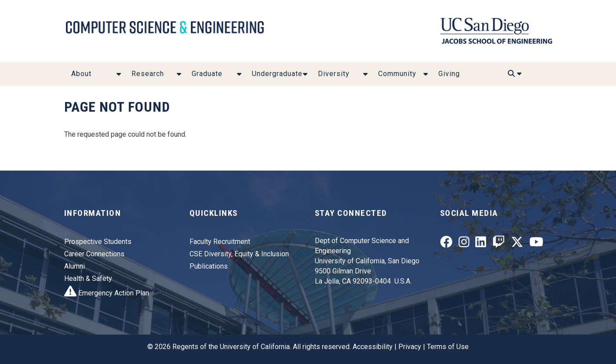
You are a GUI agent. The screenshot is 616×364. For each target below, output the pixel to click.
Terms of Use (448, 347)
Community (397, 74)
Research (148, 74)
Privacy (410, 347)
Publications (209, 266)
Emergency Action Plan (107, 293)
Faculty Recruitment (220, 242)
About (81, 74)
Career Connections (94, 254)
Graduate (207, 74)
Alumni (75, 266)
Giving (449, 74)
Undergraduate (277, 74)
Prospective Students (98, 242)
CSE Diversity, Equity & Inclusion (239, 254)
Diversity (334, 74)
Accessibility (373, 347)
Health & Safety (88, 278)
